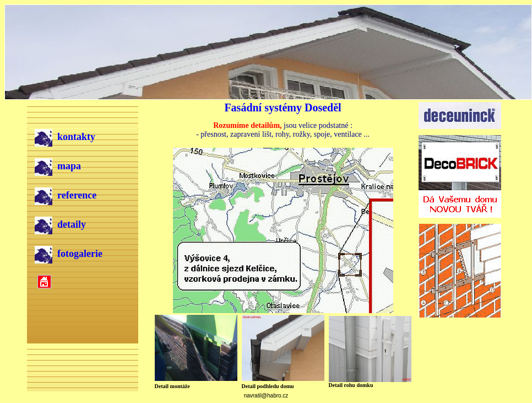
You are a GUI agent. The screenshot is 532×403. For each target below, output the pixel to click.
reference (66, 195)
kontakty (65, 137)
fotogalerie (69, 254)
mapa (58, 166)
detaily (60, 224)
